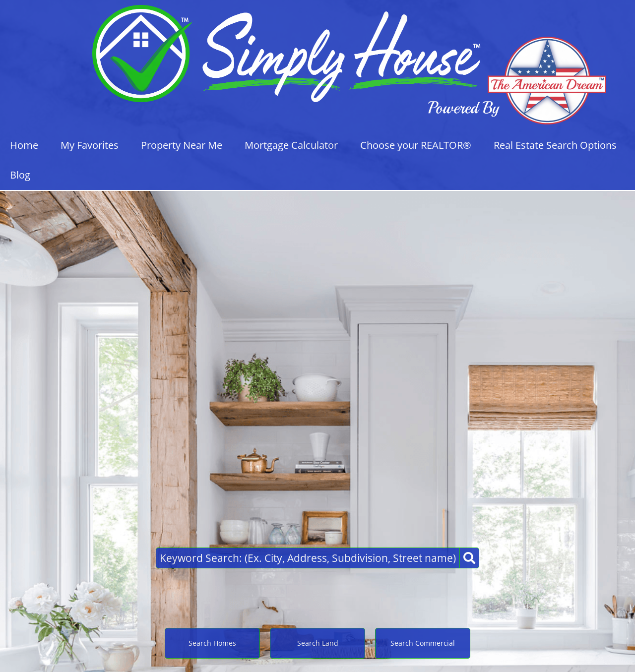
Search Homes (212, 643)
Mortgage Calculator (291, 145)
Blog (20, 175)
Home (24, 145)
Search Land (318, 643)
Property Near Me (182, 145)
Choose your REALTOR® (416, 145)
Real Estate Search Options (555, 145)
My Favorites (90, 145)
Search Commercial (423, 643)
